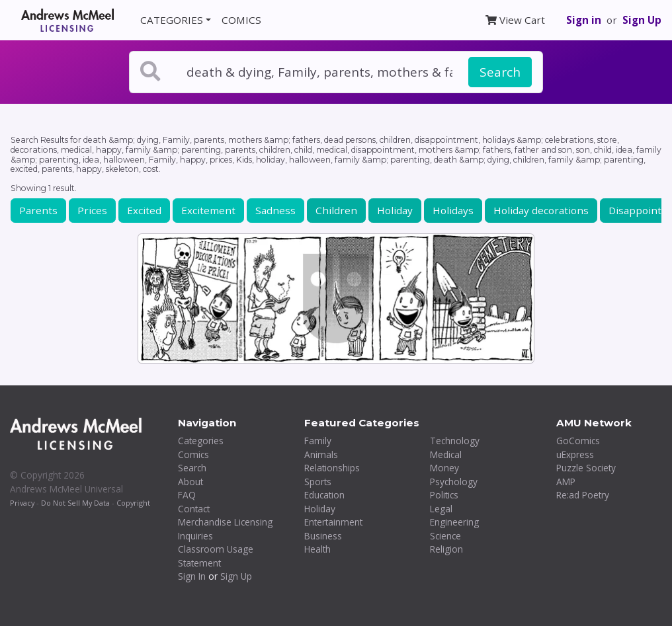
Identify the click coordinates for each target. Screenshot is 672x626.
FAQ (187, 495)
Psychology (454, 482)
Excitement (208, 210)
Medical (446, 454)
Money (444, 468)
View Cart (515, 20)
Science (445, 536)
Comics (193, 454)
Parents (38, 210)
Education (324, 495)
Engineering (454, 522)
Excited (144, 210)
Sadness (275, 210)
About (190, 482)
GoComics (578, 441)
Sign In (192, 576)
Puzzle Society (586, 468)
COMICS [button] (241, 20)
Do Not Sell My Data (75, 503)
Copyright (133, 503)
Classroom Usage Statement (216, 556)
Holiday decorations (541, 210)
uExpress (575, 454)
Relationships (332, 468)
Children (336, 210)
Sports (318, 482)
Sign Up (642, 20)
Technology (455, 441)
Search (500, 72)
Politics (444, 495)
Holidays (453, 210)
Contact (194, 509)
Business (323, 536)
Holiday (395, 210)
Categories (201, 441)
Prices (92, 210)
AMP (566, 482)
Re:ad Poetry (583, 495)
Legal (441, 509)
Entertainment (333, 522)
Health (317, 549)
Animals (321, 454)
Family (318, 441)
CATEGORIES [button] (172, 20)
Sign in (584, 20)
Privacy (22, 503)
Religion (446, 549)
